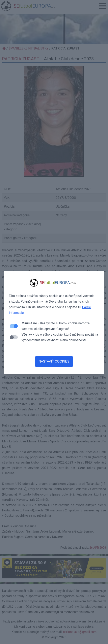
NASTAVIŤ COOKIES (54, 361)
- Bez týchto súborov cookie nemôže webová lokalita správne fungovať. (56, 326)
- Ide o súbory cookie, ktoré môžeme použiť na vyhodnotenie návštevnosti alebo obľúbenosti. (60, 337)
